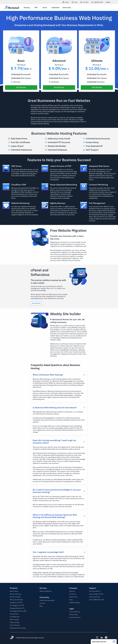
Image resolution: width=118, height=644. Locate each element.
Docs (75, 2)
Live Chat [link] (84, 2)
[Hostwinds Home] (12, 638)
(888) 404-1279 (97, 2)
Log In (66, 2)
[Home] (12, 7)
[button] (104, 641)
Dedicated (55, 7)
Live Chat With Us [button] (95, 591)
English (109, 2)
